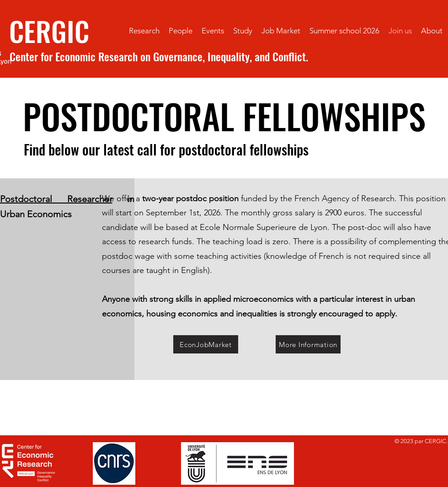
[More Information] (308, 344)
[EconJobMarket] (206, 344)
